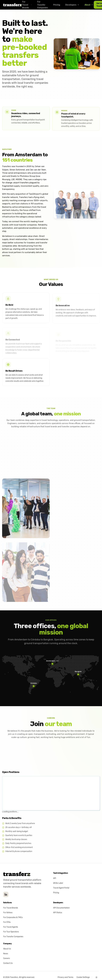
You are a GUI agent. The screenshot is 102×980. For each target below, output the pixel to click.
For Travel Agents (11, 919)
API (55, 871)
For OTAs (7, 914)
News (6, 946)
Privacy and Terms (65, 970)
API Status (58, 905)
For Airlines (8, 905)
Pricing (57, 5)
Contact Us (8, 955)
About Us (7, 941)
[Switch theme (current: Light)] (96, 970)
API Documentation (61, 900)
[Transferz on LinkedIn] (6, 887)
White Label (58, 875)
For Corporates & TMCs (13, 910)
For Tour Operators (11, 924)
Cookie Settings (83, 970)
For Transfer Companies (13, 929)
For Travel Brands (11, 900)
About (89, 5)
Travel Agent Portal (61, 880)
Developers (72, 5)
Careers (7, 951)
